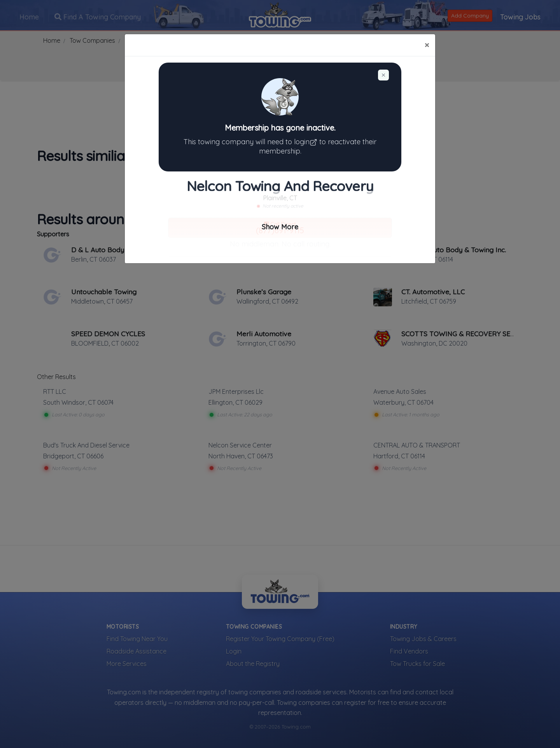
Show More (280, 227)
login (307, 142)
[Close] (427, 45)
